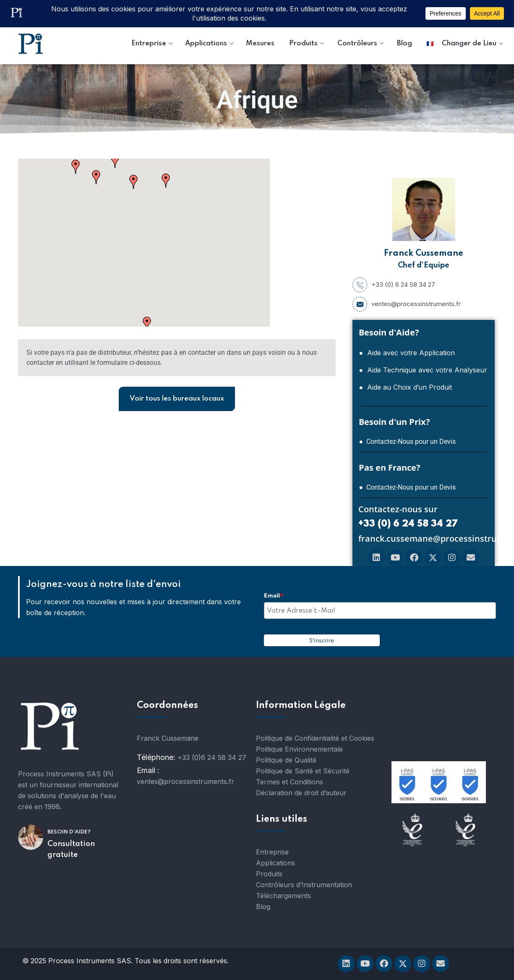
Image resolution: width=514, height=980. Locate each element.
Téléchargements (283, 896)
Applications (275, 863)
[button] (115, 161)
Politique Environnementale (299, 749)
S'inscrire (322, 640)
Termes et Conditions (290, 782)
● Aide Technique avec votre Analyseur (423, 370)
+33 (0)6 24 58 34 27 (212, 757)
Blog (263, 907)
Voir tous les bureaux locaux (177, 399)
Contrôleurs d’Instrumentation (304, 885)
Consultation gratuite (71, 849)
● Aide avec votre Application (407, 353)
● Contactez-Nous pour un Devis (407, 442)
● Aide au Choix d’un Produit (405, 387)
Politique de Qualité (286, 760)
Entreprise (272, 852)
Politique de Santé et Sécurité (303, 771)
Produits (269, 874)
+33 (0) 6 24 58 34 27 (394, 285)
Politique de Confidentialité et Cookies (315, 738)
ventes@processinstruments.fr (407, 304)
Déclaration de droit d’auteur (301, 793)
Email (274, 595)
